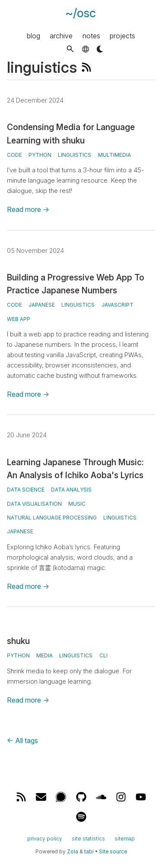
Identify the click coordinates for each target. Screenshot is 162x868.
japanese (42, 305)
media (44, 655)
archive (61, 35)
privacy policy (45, 838)
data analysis (71, 490)
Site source (113, 852)
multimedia (114, 155)
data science (26, 490)
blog (33, 35)
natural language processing (52, 518)
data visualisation (34, 504)
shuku (18, 641)
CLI (103, 655)
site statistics (88, 838)
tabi (89, 852)
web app (19, 319)
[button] (70, 49)
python (40, 155)
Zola (73, 852)
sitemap (125, 838)
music (77, 504)
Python (18, 655)
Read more (28, 209)
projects (122, 35)
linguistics (75, 155)
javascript (118, 305)
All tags (22, 740)
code (14, 155)
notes (91, 35)
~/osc (81, 13)
